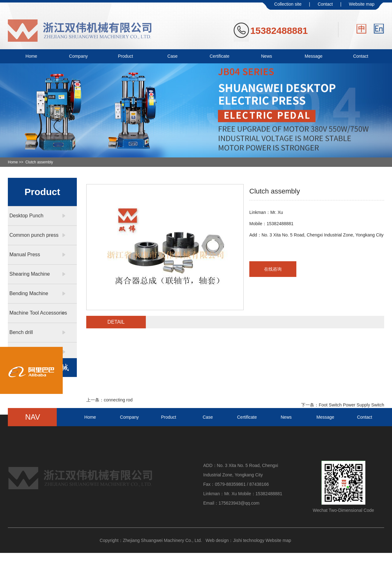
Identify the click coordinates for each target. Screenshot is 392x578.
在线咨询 (273, 269)
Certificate (219, 56)
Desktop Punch (26, 216)
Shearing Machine (30, 274)
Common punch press (34, 235)
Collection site (288, 4)
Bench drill (21, 332)
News (266, 56)
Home (31, 56)
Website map (362, 4)
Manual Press (25, 255)
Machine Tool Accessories (38, 313)
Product (125, 56)
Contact (325, 4)
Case (173, 56)
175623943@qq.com (239, 503)
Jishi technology (249, 540)
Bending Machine (29, 293)
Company (78, 56)
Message (314, 56)
